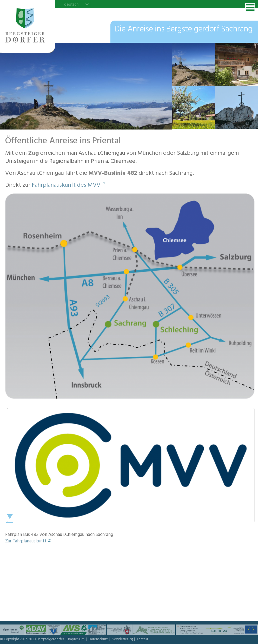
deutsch (71, 4)
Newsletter (120, 640)
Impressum (77, 640)
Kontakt (142, 640)
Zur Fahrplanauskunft (26, 542)
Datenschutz (99, 640)
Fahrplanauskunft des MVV (66, 186)
